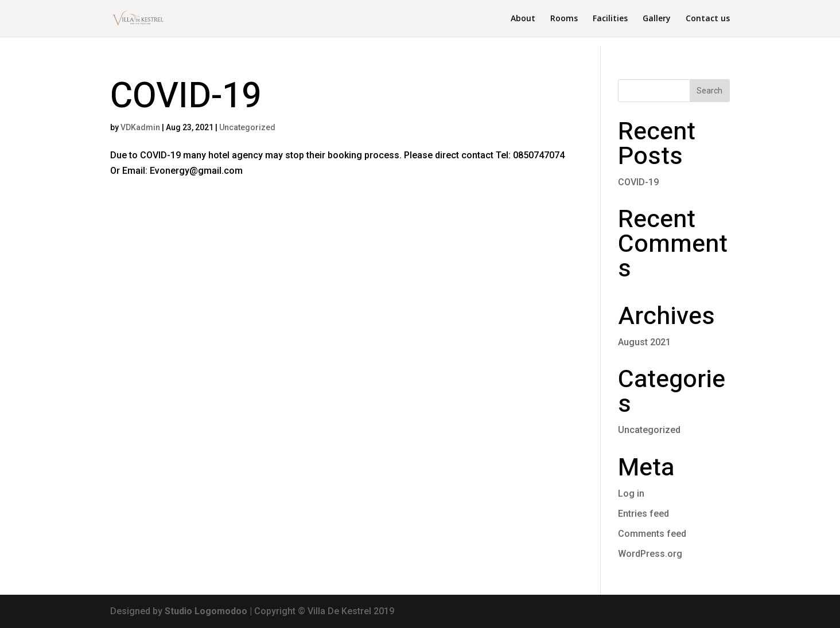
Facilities (610, 19)
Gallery (657, 19)
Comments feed (652, 534)
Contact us (708, 19)
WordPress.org (650, 554)
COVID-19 (186, 96)
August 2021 (644, 342)
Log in (631, 494)
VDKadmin (140, 127)
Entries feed (643, 514)
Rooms (564, 19)
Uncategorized (247, 127)
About (523, 19)
